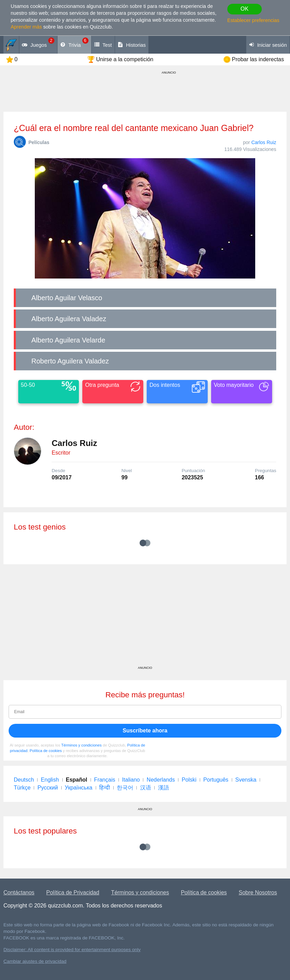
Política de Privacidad (73, 892)
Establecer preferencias (253, 20)
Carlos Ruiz (264, 142)
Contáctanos (19, 892)
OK (244, 9)
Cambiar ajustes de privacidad (35, 961)
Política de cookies (46, 751)
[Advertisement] (145, 618)
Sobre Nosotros (258, 892)
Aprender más (26, 27)
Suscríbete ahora (145, 731)
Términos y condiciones (82, 745)
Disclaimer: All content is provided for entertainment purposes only (72, 950)
